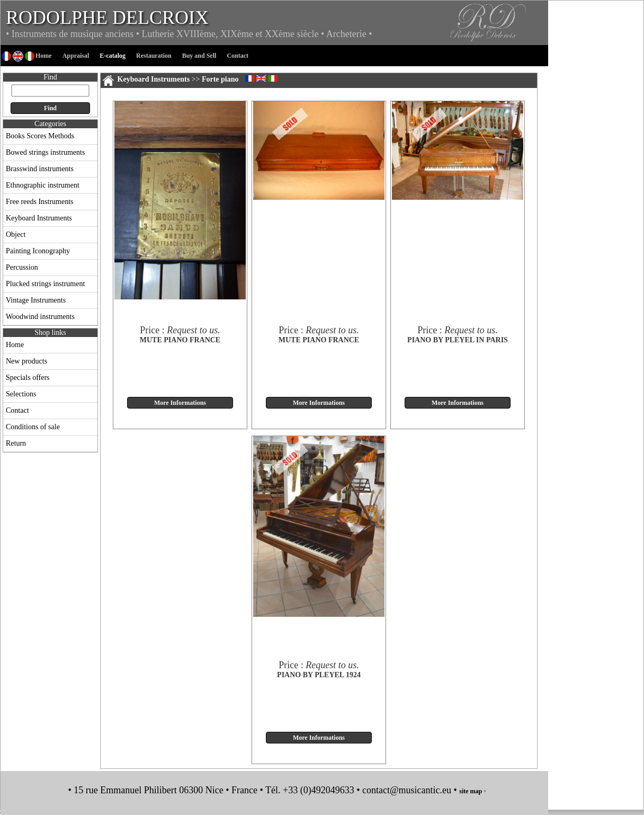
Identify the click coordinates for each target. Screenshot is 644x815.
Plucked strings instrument (45, 284)
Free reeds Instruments (40, 202)
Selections (21, 394)
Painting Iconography (38, 251)
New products (26, 361)
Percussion (22, 267)
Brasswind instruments (40, 169)
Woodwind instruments (40, 317)
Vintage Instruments (36, 300)
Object (16, 234)
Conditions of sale (33, 427)
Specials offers (28, 378)
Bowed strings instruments (45, 152)
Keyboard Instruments (39, 218)
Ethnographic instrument (43, 185)
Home (15, 345)
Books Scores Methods (40, 136)
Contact (17, 410)
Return (16, 443)
